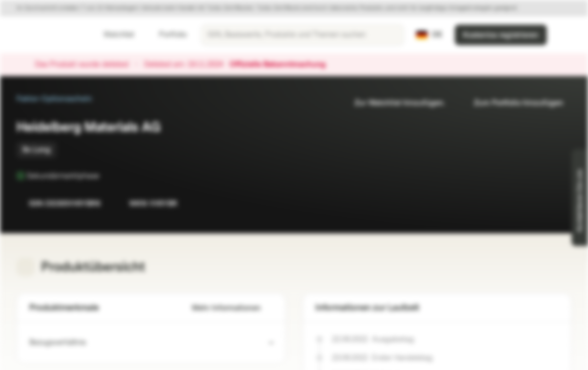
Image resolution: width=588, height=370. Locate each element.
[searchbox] (302, 35)
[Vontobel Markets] (44, 35)
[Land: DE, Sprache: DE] (429, 35)
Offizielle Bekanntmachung (283, 65)
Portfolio (167, 35)
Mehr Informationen (233, 308)
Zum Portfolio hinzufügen (512, 103)
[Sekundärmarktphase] (106, 176)
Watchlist (113, 35)
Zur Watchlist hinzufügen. (394, 103)
